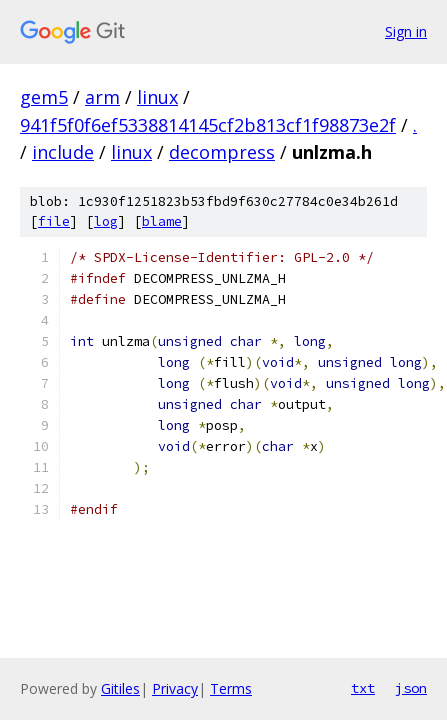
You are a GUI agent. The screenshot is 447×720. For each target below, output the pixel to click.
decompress (222, 152)
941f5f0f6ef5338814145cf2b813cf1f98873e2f (208, 125)
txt (363, 688)
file (54, 221)
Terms (231, 688)
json (411, 688)
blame (162, 221)
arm (102, 97)
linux (157, 97)
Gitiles (120, 688)
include (63, 152)
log (106, 221)
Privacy (175, 688)
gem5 (44, 97)
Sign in (406, 31)
